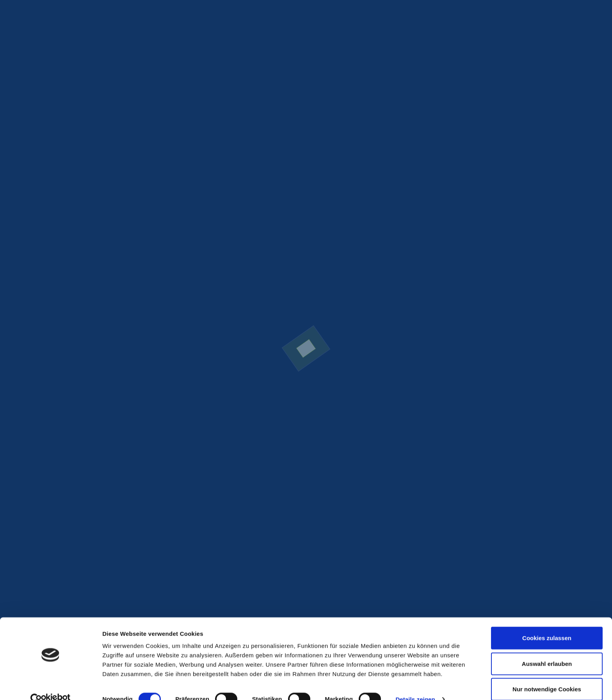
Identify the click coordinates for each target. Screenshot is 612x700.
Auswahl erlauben (547, 649)
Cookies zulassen (547, 623)
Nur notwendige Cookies (547, 674)
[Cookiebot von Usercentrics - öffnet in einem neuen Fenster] (51, 685)
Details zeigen (415, 685)
